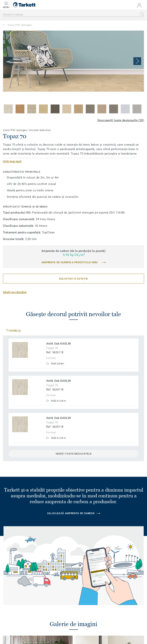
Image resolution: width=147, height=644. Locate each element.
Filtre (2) (13, 331)
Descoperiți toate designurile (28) (121, 120)
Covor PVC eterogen (20, 25)
